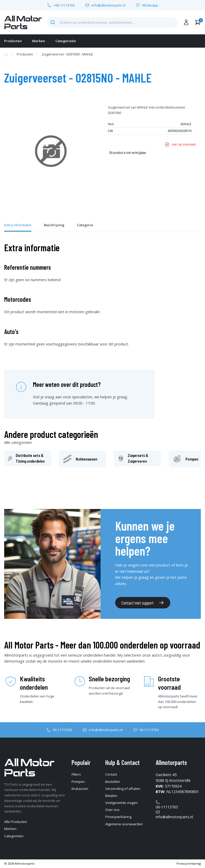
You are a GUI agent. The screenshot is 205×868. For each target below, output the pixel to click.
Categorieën (66, 41)
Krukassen (80, 789)
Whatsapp (150, 5)
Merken (39, 41)
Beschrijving (54, 225)
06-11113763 (62, 730)
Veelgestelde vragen (121, 803)
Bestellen (113, 782)
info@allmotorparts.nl (108, 5)
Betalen (111, 796)
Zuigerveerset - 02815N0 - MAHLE (67, 54)
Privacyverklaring (118, 817)
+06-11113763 (64, 5)
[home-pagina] (23, 22)
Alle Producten (16, 822)
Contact (111, 774)
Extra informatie (18, 225)
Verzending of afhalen (123, 789)
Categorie (85, 225)
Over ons (112, 810)
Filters (76, 774)
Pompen (78, 782)
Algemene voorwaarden (124, 824)
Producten (13, 41)
